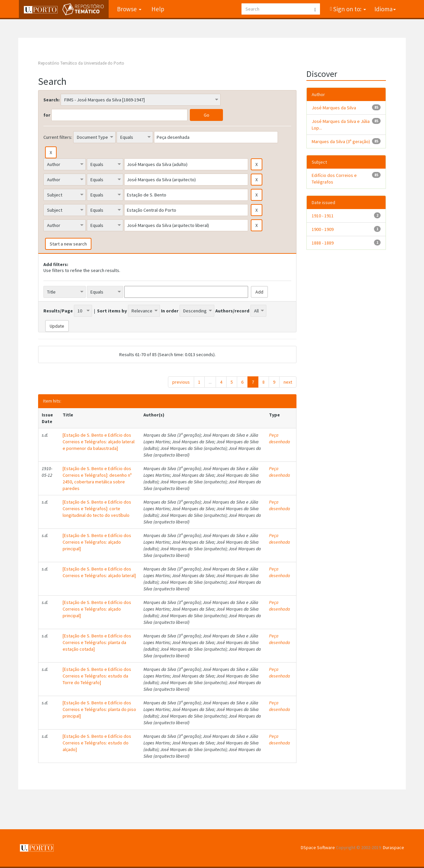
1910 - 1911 (323, 216)
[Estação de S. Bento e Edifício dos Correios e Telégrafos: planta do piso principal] (99, 709)
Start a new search (68, 244)
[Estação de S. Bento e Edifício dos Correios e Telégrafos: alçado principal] (97, 542)
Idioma (385, 9)
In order (170, 311)
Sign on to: (349, 9)
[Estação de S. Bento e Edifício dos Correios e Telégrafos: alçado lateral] (99, 572)
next (288, 382)
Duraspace (394, 847)
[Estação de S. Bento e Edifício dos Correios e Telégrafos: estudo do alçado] (97, 743)
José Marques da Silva (334, 108)
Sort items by (112, 311)
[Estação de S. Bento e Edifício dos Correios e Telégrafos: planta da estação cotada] (97, 642)
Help (157, 9)
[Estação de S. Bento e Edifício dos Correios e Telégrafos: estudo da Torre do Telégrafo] (97, 676)
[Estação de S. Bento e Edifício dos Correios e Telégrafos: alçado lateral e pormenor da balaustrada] (99, 442)
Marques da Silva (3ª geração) (341, 141)
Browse (129, 9)
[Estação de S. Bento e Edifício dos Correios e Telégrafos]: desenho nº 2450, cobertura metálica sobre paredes (97, 478)
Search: (52, 100)
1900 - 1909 (323, 229)
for (47, 115)
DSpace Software (318, 847)
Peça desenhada (280, 438)
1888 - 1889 (323, 243)
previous (181, 382)
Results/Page (58, 311)
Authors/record (232, 311)
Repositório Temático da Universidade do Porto (81, 63)
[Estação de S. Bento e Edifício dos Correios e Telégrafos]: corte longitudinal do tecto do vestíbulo (97, 509)
